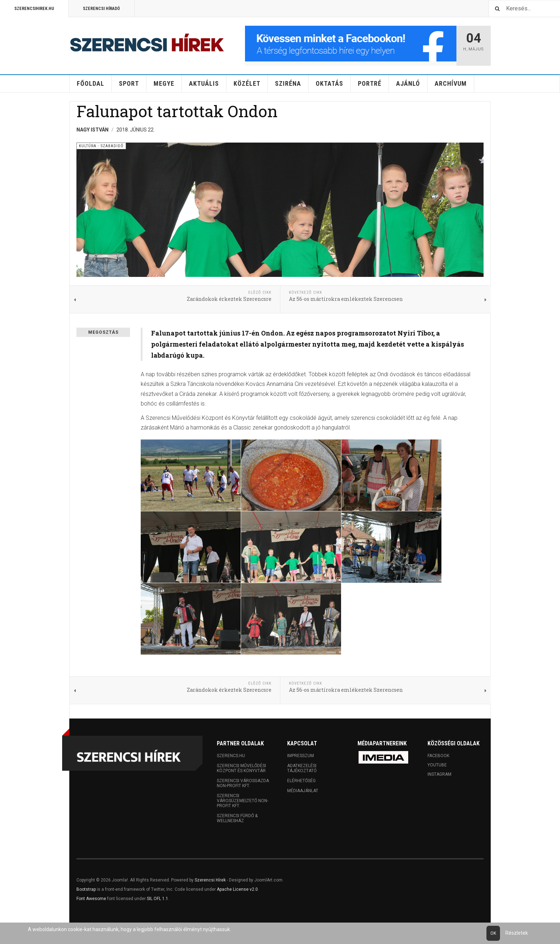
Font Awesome (91, 899)
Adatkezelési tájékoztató (302, 768)
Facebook (438, 756)
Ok (493, 933)
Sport (129, 83)
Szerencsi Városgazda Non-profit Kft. (243, 783)
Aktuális (204, 83)
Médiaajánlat (303, 791)
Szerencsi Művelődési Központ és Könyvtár (241, 768)
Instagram (439, 774)
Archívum (451, 83)
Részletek (517, 933)
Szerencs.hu (231, 756)
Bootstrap (86, 889)
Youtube (437, 765)
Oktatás (329, 83)
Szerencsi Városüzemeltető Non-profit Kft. (242, 801)
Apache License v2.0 (237, 889)
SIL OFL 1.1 (157, 899)
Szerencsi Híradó (101, 9)
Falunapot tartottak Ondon (177, 111)
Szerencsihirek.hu (34, 9)
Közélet (247, 83)
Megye (164, 83)
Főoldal (91, 83)
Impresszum (301, 756)
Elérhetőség (301, 781)
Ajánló (408, 83)
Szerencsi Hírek (210, 880)
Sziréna (288, 83)
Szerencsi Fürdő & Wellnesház (237, 818)
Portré (370, 83)
